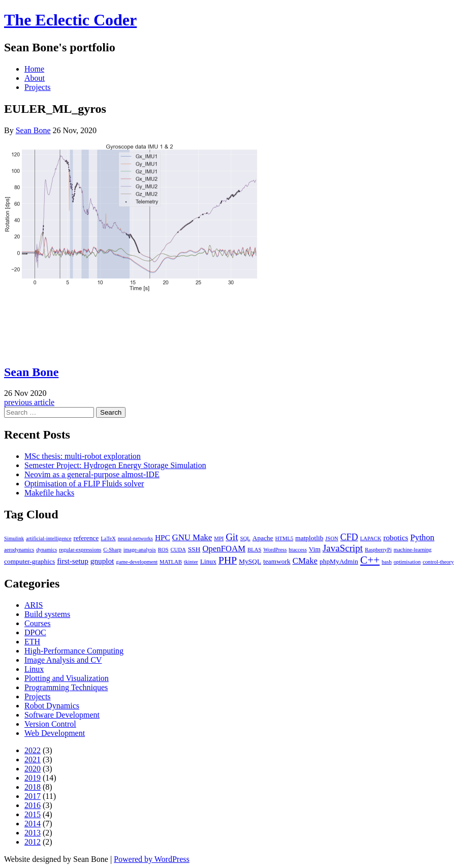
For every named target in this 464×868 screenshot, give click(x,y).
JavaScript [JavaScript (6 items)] (343, 548)
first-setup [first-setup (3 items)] (73, 561)
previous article (29, 402)
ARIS (34, 605)
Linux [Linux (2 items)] (208, 561)
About (35, 78)
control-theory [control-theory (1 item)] (438, 562)
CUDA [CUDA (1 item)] (178, 550)
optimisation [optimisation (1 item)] (407, 562)
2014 (33, 824)
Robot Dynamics (52, 706)
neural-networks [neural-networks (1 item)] (135, 538)
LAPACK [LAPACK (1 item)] (371, 538)
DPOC (35, 632)
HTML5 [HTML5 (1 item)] (285, 538)
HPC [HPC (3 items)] (163, 537)
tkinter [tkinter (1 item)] (191, 562)
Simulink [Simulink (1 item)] (14, 538)
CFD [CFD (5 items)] (349, 537)
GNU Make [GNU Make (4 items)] (192, 537)
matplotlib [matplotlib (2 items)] (309, 538)
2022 (33, 750)
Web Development (55, 733)
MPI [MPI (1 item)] (219, 538)
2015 (33, 814)
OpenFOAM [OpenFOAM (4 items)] (224, 549)
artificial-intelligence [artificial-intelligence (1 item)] (49, 538)
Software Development (62, 715)
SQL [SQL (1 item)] (245, 538)
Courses (38, 623)
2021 (33, 759)
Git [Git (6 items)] (232, 537)
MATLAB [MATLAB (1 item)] (171, 562)
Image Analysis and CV (63, 660)
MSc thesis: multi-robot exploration (83, 456)
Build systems (47, 614)
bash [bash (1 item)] (387, 562)
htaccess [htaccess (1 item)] (298, 550)
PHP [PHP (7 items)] (228, 560)
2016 (33, 805)
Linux (34, 669)
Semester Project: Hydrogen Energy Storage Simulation (115, 465)
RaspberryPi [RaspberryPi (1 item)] (378, 550)
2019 (33, 778)
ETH (32, 642)
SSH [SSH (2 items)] (194, 549)
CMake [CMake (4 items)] (305, 561)
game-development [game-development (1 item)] (137, 562)
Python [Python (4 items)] (422, 537)
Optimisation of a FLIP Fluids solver (84, 484)
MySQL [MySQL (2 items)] (250, 561)
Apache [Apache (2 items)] (263, 538)
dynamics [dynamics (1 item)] (47, 550)
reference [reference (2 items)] (86, 538)
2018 (33, 787)
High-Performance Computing (74, 651)
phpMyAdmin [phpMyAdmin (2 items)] (339, 561)
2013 (33, 833)
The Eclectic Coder (70, 20)
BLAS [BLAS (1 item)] (254, 550)
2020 (33, 769)
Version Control (50, 724)
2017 (33, 796)
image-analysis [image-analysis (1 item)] (140, 550)
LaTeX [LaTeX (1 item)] (108, 538)
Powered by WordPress (152, 859)
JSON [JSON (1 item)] (332, 538)
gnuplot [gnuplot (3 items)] (102, 561)
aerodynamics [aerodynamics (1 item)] (19, 550)
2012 (33, 842)
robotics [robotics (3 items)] (396, 537)
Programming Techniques (66, 687)
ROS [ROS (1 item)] (163, 550)
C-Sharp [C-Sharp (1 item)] (112, 550)
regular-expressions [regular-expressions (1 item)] (80, 550)
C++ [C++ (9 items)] (370, 560)
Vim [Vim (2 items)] (315, 549)
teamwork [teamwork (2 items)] (277, 561)
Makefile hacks (49, 493)
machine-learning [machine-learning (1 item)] (413, 550)
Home (34, 69)
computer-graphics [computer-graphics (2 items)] (29, 561)
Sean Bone (33, 130)
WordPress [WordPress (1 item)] (275, 550)
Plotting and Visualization (67, 678)
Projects (38, 87)
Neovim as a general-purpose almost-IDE (92, 474)
